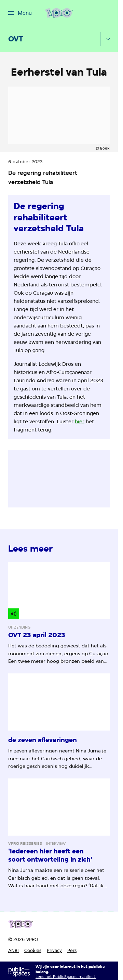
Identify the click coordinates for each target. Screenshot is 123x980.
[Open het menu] (20, 13)
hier (80, 422)
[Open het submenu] (108, 39)
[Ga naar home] (59, 13)
